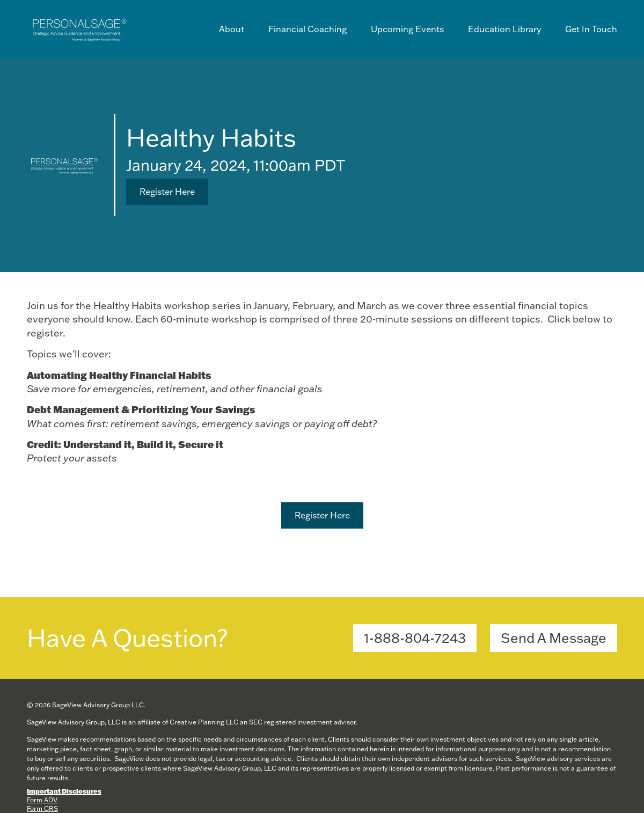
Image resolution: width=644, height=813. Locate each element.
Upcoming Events (407, 29)
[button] (167, 192)
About (232, 29)
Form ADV (42, 800)
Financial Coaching (308, 29)
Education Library (504, 29)
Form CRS (42, 808)
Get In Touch (591, 29)
